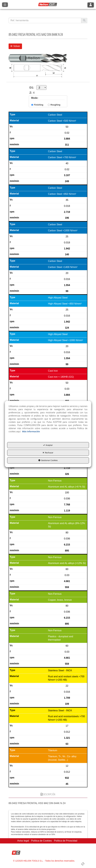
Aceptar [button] (48, 445)
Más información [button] (31, 431)
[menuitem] (23, 841)
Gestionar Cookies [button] (48, 460)
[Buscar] (84, 21)
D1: (38, 88)
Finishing (39, 105)
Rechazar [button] (48, 453)
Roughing (55, 105)
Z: (31, 93)
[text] (45, 20)
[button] (48, 5)
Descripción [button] (48, 794)
